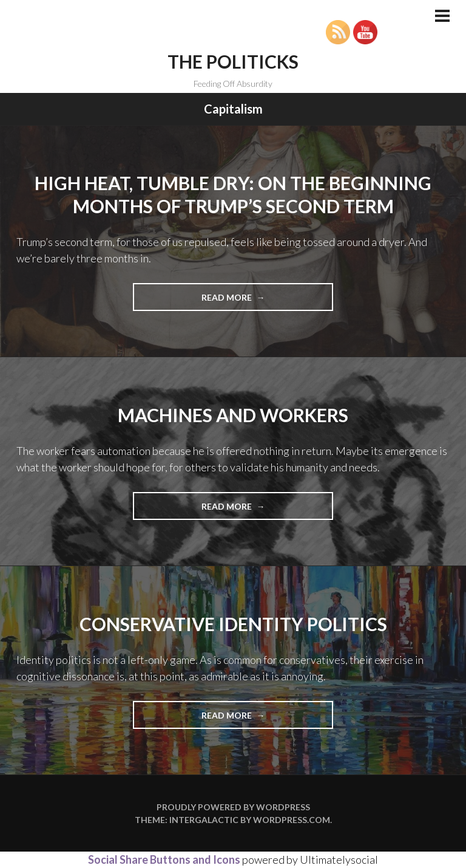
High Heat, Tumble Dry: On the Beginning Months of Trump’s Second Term (233, 194)
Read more (252, 301)
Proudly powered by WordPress (233, 807)
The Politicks (233, 61)
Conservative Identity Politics (233, 624)
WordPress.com (292, 820)
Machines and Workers (233, 415)
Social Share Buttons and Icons (164, 859)
